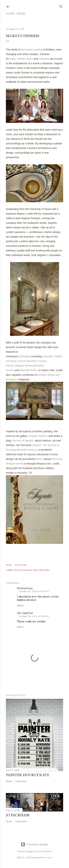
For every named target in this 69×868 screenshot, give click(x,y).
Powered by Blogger (35, 844)
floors (30, 59)
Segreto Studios (38, 436)
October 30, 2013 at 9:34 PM (34, 591)
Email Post (21, 565)
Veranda (47, 356)
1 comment (21, 781)
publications (25, 356)
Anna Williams (44, 851)
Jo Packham (18, 815)
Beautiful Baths (29, 370)
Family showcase (23, 570)
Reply (21, 605)
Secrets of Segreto (23, 441)
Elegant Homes (24, 366)
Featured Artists (41, 570)
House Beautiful (28, 361)
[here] (39, 459)
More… (22, 14)
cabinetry (44, 59)
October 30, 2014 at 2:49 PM (34, 616)
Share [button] (9, 565)
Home (10, 14)
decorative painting (32, 50)
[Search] (61, 6)
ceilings (21, 59)
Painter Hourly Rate (28, 775)
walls (12, 59)
